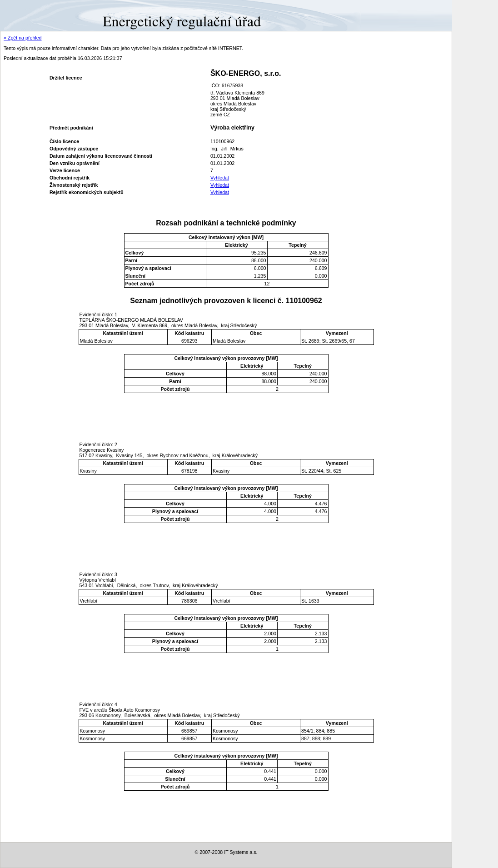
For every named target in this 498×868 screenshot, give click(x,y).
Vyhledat (220, 178)
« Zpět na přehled (23, 38)
